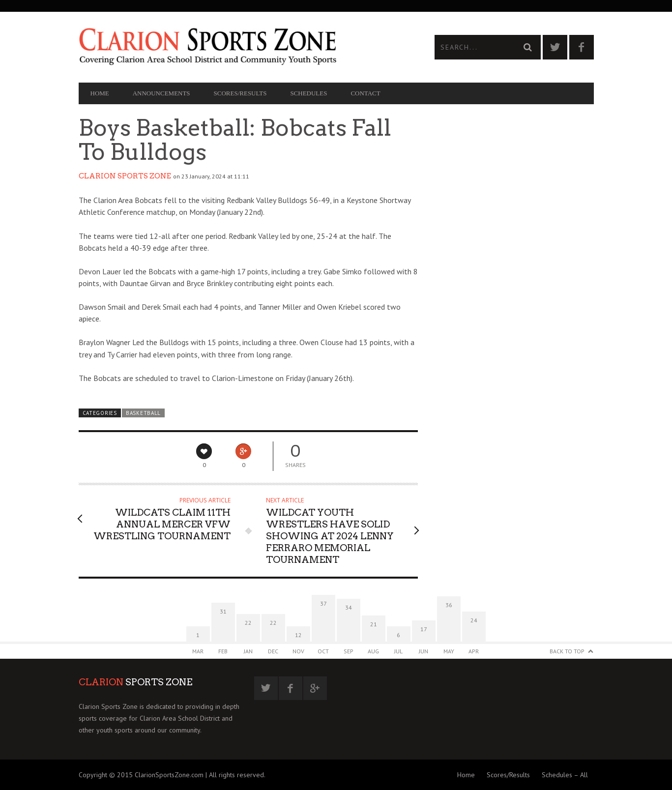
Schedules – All (565, 775)
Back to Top (567, 651)
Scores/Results (240, 93)
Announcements (161, 93)
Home (100, 93)
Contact (365, 93)
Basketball (143, 413)
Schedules (308, 93)
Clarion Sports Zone (125, 176)
